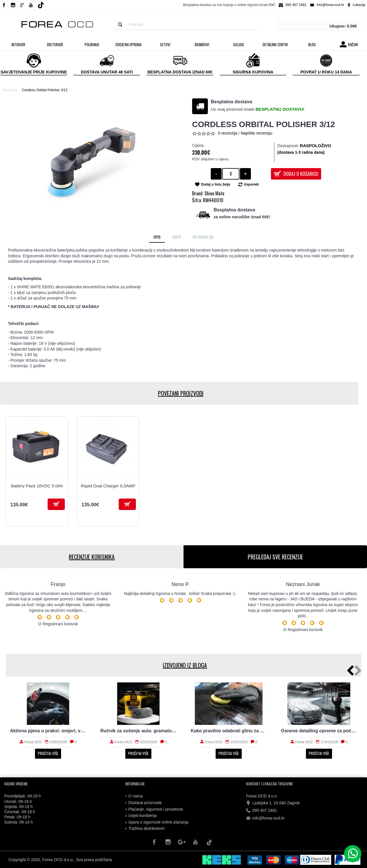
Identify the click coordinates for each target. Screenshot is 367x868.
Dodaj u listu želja (215, 184)
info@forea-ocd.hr (265, 818)
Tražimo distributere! (145, 829)
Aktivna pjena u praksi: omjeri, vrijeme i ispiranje (48, 731)
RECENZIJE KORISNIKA (92, 557)
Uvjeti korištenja (141, 816)
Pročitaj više (48, 753)
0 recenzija (228, 133)
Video (177, 237)
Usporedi (251, 184)
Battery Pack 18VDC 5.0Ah (37, 486)
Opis (157, 237)
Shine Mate (214, 193)
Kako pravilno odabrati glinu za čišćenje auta (229, 731)
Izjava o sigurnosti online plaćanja (157, 822)
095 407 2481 (261, 811)
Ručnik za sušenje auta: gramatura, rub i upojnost (138, 731)
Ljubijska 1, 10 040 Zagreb (273, 803)
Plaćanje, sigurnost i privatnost (154, 809)
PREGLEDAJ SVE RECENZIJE (275, 557)
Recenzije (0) (203, 237)
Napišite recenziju (256, 133)
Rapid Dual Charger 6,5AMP (108, 486)
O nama (134, 796)
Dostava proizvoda (144, 803)
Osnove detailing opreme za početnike (319, 731)
